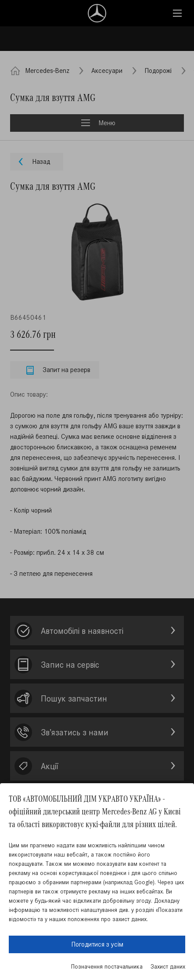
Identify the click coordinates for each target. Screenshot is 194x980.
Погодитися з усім (97, 944)
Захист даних (168, 967)
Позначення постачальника (107, 967)
